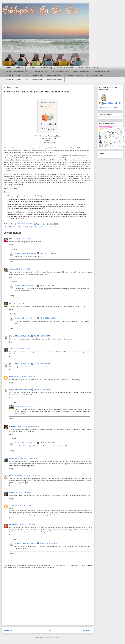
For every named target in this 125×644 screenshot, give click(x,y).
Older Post (88, 630)
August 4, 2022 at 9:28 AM (48, 543)
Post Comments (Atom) (52, 638)
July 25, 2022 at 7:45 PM (42, 390)
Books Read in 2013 (61, 72)
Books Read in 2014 (81, 72)
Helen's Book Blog (16, 476)
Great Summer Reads (38, 227)
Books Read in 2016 (14, 76)
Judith (12, 505)
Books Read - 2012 (41, 72)
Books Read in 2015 (102, 72)
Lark (11, 303)
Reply (11, 245)
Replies (14, 249)
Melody (12, 493)
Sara (11, 239)
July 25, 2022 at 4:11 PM (48, 318)
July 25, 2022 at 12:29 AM (22, 239)
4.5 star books (14, 227)
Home (8, 68)
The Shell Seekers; (41, 136)
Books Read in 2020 (95, 76)
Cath (11, 269)
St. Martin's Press (52, 227)
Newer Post (8, 630)
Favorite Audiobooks (65, 68)
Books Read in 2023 (54, 80)
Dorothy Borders (15, 426)
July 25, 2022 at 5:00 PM (27, 377)
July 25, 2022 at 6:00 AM (21, 269)
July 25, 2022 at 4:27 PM (23, 349)
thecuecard (13, 525)
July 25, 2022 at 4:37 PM (42, 364)
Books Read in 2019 (75, 76)
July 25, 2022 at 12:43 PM (22, 303)
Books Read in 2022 (34, 80)
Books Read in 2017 (34, 76)
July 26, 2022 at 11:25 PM (29, 459)
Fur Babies (32, 68)
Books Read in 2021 (14, 80)
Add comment (10, 560)
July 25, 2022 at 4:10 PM (42, 336)
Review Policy (47, 68)
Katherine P (13, 377)
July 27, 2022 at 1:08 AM (23, 493)
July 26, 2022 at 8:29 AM (48, 443)
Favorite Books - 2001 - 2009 (89, 68)
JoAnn (12, 349)
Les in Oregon (14, 459)
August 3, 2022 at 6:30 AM (27, 525)
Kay (16, 406)
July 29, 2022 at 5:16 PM (23, 505)
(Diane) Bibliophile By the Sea (26, 253)
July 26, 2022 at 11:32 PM (32, 476)
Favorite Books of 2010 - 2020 (18, 72)
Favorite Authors (25, 227)
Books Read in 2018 (54, 76)
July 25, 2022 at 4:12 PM (48, 286)
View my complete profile (108, 108)
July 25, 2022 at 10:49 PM (30, 426)
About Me (19, 68)
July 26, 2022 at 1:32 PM (27, 406)
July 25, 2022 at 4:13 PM (48, 253)
